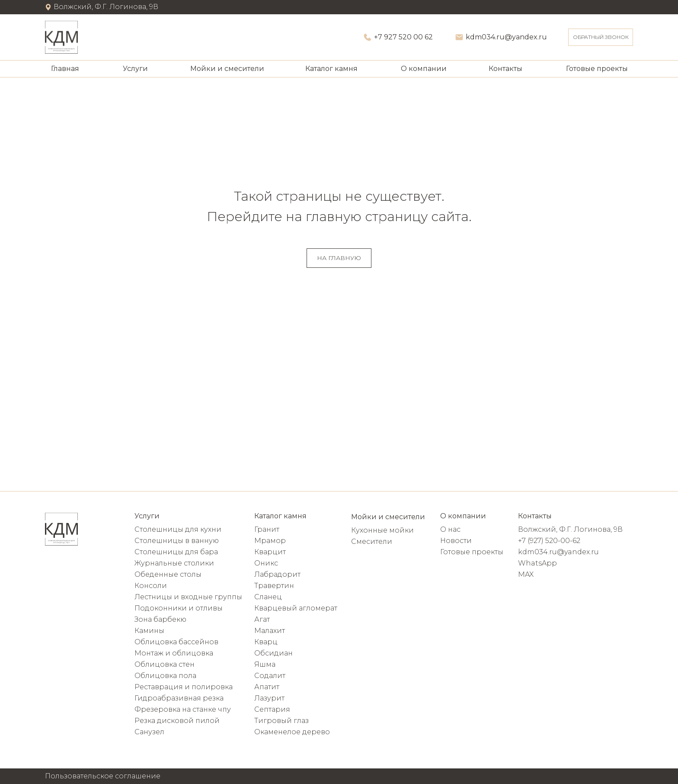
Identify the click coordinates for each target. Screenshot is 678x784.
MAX (526, 574)
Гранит (267, 529)
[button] (601, 37)
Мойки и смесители (227, 69)
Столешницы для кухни (178, 529)
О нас (450, 529)
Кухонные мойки (382, 530)
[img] (61, 37)
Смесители (372, 541)
